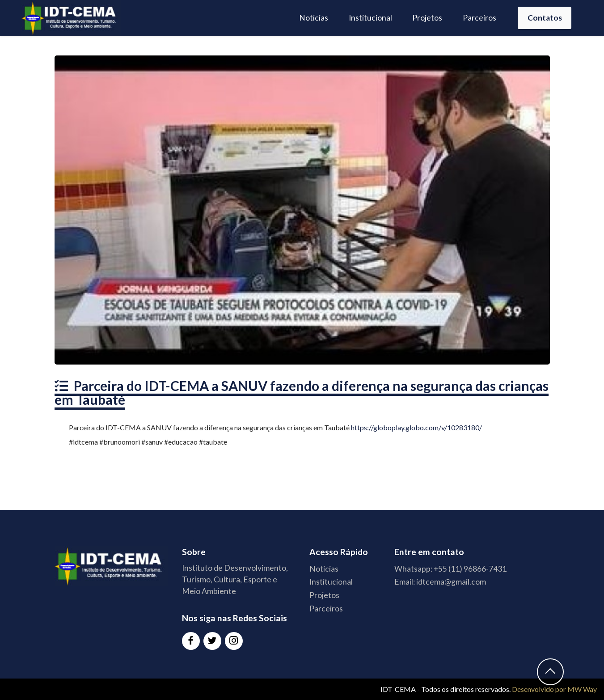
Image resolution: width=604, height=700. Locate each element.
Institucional (370, 18)
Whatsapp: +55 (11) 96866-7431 (450, 569)
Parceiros (479, 18)
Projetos (427, 18)
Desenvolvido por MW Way (554, 689)
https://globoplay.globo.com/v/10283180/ (416, 427)
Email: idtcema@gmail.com (440, 582)
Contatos (545, 18)
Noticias (324, 569)
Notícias (314, 18)
